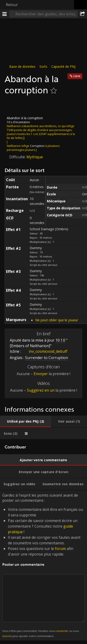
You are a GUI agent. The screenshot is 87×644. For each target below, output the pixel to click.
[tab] (26, 421)
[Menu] (5, 14)
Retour (12, 5)
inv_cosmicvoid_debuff (45, 351)
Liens (77, 76)
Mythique (35, 157)
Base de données (22, 66)
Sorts (43, 66)
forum (60, 549)
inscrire (7, 636)
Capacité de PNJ (63, 66)
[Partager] (82, 14)
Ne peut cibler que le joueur (57, 320)
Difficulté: (18, 157)
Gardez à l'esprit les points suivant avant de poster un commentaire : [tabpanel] (43, 566)
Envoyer (41, 374)
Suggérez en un (41, 390)
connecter (62, 631)
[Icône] (13, 106)
